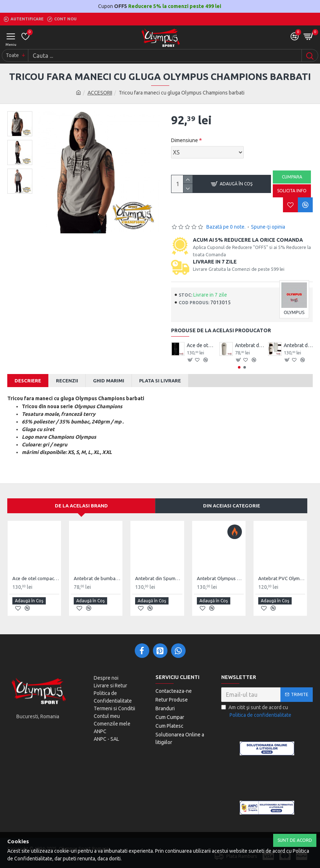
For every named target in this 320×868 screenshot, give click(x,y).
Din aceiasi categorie (232, 506)
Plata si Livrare (160, 381)
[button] (239, 367)
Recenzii (67, 381)
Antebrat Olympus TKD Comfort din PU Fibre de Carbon (220, 578)
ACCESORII (100, 93)
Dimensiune (185, 140)
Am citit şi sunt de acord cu (257, 712)
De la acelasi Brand (81, 506)
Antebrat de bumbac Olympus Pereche (250, 345)
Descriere (28, 381)
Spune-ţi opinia (268, 227)
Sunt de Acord (295, 840)
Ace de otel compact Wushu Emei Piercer (201, 345)
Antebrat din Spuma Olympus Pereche (298, 345)
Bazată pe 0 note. (226, 227)
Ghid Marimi (109, 381)
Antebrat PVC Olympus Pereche (282, 578)
